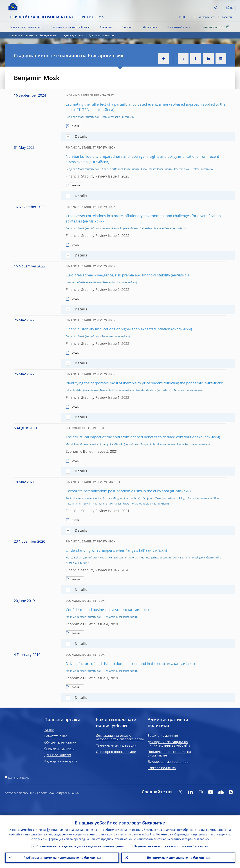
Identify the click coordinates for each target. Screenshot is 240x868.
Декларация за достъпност (169, 762)
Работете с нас (56, 736)
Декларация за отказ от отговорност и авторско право (120, 737)
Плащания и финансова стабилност (71, 27)
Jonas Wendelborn (143, 504)
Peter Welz (108, 336)
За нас (49, 730)
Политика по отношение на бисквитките (169, 753)
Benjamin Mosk (75, 117)
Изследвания (150, 27)
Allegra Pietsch (188, 498)
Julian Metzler (74, 390)
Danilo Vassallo (111, 117)
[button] (223, 8)
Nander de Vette (76, 282)
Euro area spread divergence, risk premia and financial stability (118, 275)
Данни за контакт (58, 755)
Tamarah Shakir (104, 504)
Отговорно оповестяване (116, 752)
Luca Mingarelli (116, 498)
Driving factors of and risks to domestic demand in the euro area (119, 664)
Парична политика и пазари (25, 27)
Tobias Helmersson (77, 498)
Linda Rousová (186, 444)
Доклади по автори (101, 35)
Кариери (227, 17)
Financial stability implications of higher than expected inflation (118, 329)
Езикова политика (162, 768)
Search (216, 8)
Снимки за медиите (59, 749)
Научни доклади (72, 35)
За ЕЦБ (182, 17)
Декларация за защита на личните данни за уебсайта (169, 744)
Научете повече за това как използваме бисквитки (171, 846)
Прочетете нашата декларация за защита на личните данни (80, 846)
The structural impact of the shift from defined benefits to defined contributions (132, 437)
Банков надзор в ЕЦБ (216, 27)
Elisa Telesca (149, 169)
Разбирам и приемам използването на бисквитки (62, 857)
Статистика (106, 27)
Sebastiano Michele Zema (156, 228)
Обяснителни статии (60, 742)
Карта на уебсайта (19, 778)
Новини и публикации (179, 27)
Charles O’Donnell (113, 169)
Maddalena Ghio (76, 444)
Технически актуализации (116, 745)
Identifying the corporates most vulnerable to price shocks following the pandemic (134, 383)
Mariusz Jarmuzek (151, 557)
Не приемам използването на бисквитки (178, 857)
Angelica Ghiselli (113, 444)
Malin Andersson (76, 617)
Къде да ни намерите (61, 761)
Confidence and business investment (96, 610)
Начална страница (21, 35)
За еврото (128, 27)
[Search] (195, 7)
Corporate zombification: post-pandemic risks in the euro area (117, 491)
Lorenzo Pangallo (112, 228)
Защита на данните (163, 735)
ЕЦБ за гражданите (204, 17)
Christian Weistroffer (187, 169)
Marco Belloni (74, 557)
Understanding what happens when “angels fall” (106, 550)
